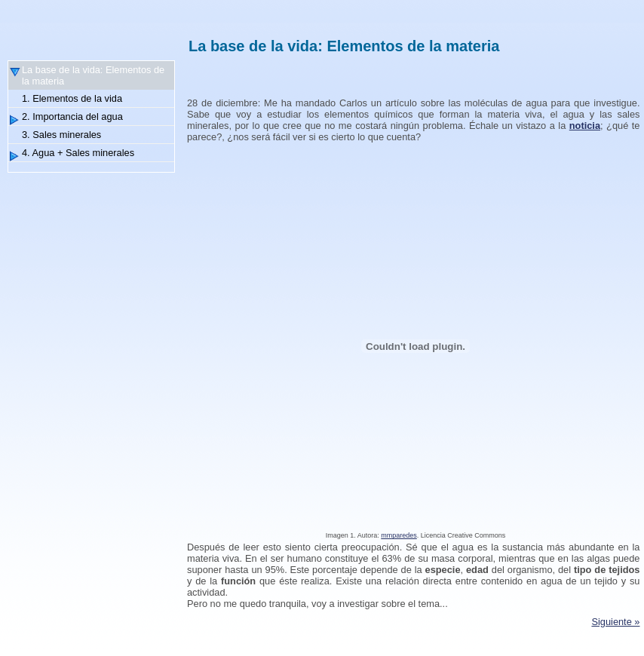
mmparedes (399, 535)
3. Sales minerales (61, 135)
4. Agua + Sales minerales (78, 153)
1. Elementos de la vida (72, 98)
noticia (585, 126)
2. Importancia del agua (72, 116)
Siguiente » (615, 622)
